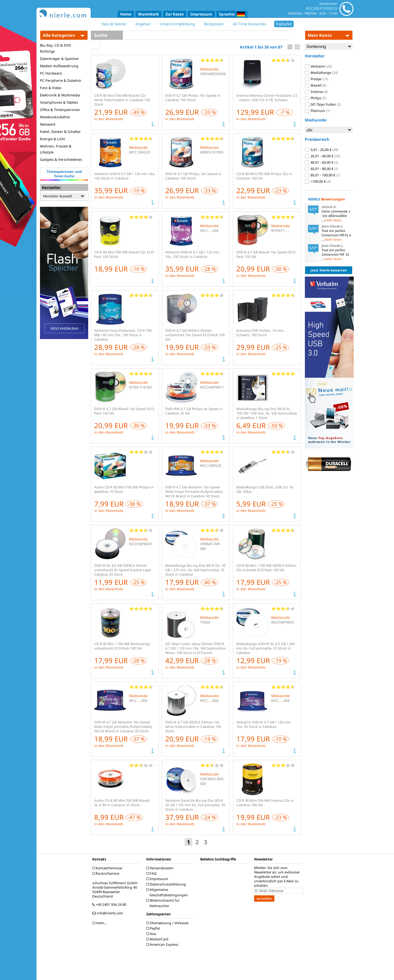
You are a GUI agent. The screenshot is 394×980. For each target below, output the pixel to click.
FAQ (152, 873)
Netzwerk (48, 124)
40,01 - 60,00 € (322, 162)
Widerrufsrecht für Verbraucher (164, 903)
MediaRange (321, 73)
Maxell (315, 85)
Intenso (316, 92)
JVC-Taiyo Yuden (323, 104)
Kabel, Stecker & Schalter (60, 131)
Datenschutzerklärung (167, 884)
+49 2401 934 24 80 (110, 905)
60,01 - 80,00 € (322, 169)
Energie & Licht (53, 139)
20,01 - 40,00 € (322, 156)
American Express (163, 944)
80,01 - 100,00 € (322, 175)
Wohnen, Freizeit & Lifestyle (56, 149)
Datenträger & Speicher (59, 59)
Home (126, 14)
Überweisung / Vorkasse (168, 923)
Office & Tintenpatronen (60, 110)
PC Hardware (51, 73)
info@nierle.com (108, 913)
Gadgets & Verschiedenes (61, 159)
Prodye (316, 79)
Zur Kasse (175, 14)
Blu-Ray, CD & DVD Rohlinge (56, 48)
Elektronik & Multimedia (60, 95)
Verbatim (318, 66)
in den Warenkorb (109, 119)
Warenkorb (148, 14)
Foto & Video (51, 88)
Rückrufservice (107, 873)
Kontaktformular (108, 868)
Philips (315, 98)
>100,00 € (318, 181)
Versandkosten (161, 868)
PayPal (154, 928)
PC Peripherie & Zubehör (61, 80)
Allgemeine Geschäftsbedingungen (168, 892)
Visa (152, 934)
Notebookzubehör (55, 117)
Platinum (317, 111)
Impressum (201, 14)
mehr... (100, 923)
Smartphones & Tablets (59, 102)
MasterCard (158, 939)
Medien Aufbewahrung (59, 66)
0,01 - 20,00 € (322, 150)
